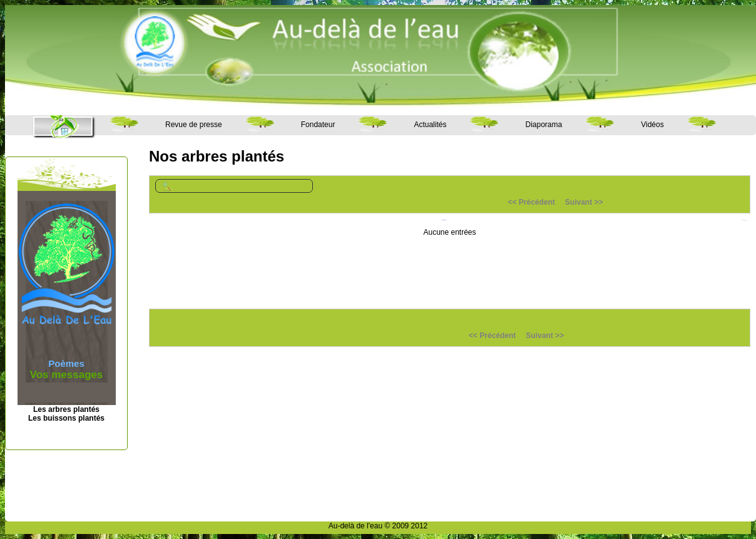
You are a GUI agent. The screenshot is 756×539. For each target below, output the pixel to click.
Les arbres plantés (66, 409)
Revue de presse (194, 125)
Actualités (430, 125)
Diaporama (544, 125)
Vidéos (652, 125)
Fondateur (318, 125)
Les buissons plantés (66, 418)
